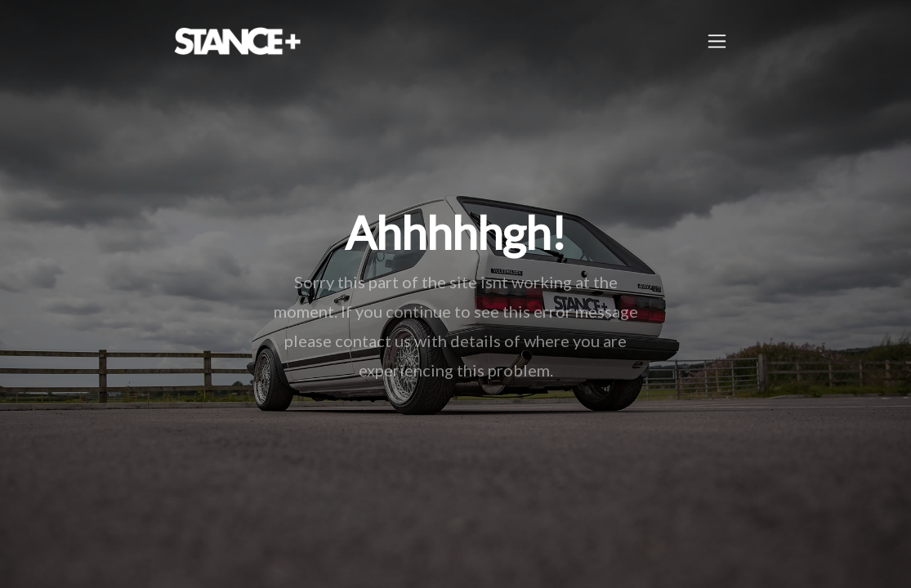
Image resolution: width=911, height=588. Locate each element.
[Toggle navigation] (717, 41)
